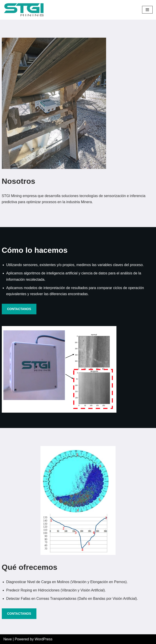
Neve (8, 639)
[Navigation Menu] (147, 10)
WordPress (43, 639)
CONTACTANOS (19, 309)
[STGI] (24, 10)
